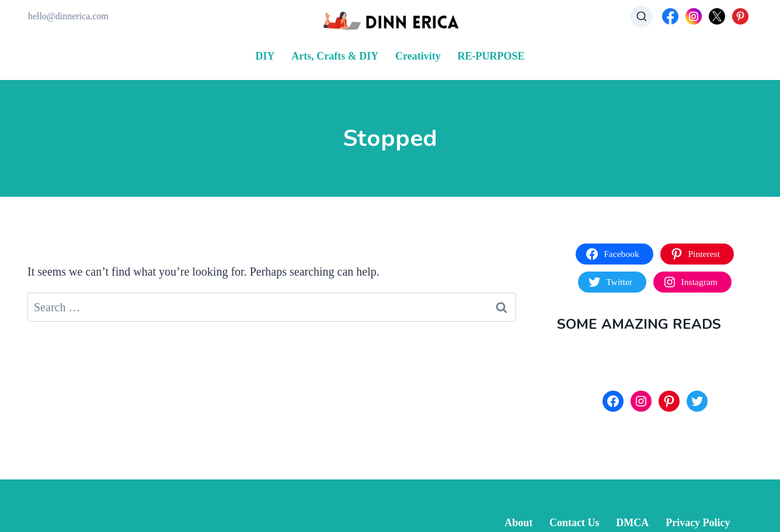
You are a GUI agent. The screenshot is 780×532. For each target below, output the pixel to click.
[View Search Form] (642, 17)
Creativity (418, 56)
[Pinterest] (740, 16)
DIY (265, 56)
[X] (717, 16)
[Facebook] (670, 16)
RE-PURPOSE (491, 56)
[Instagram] (694, 16)
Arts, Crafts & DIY (335, 56)
